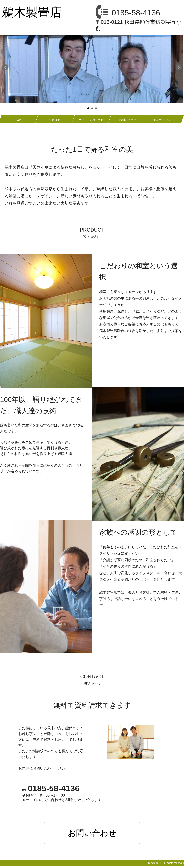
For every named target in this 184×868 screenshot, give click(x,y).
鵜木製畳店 (32, 12)
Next (179, 67)
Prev (5, 67)
